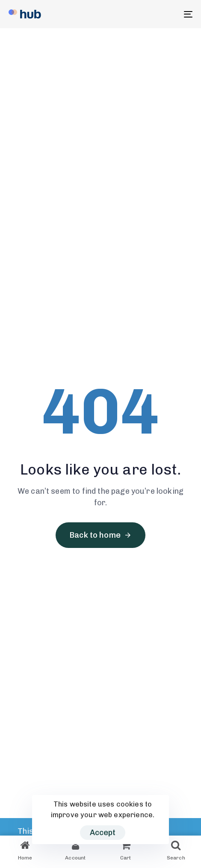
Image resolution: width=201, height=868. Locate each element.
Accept (103, 833)
